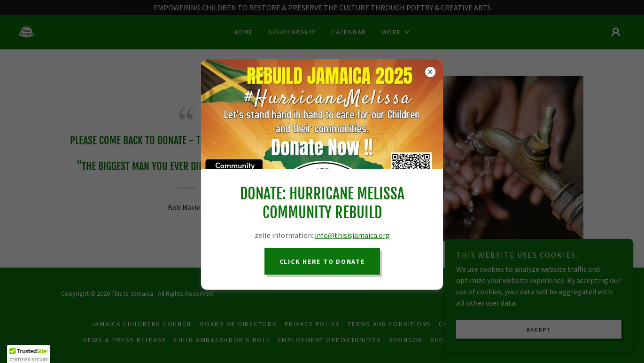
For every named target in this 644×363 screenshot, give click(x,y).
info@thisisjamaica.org (352, 235)
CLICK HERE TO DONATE (322, 261)
